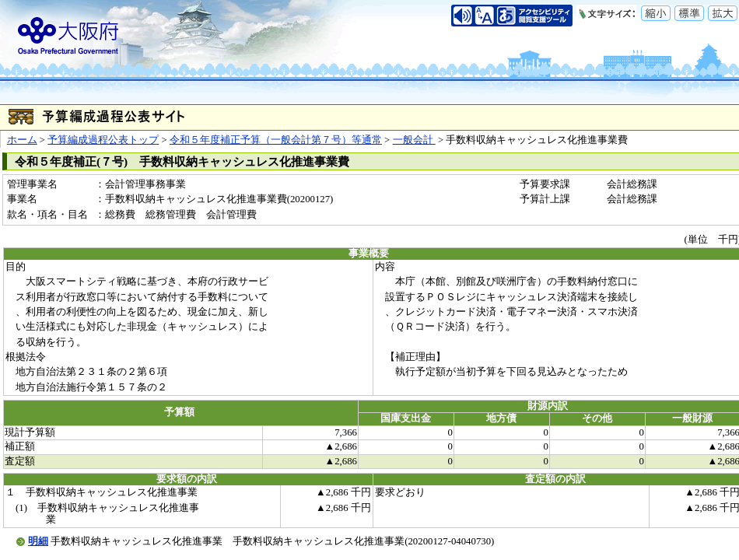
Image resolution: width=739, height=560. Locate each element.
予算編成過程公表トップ (103, 140)
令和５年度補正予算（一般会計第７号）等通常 (276, 140)
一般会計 (414, 140)
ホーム (22, 140)
